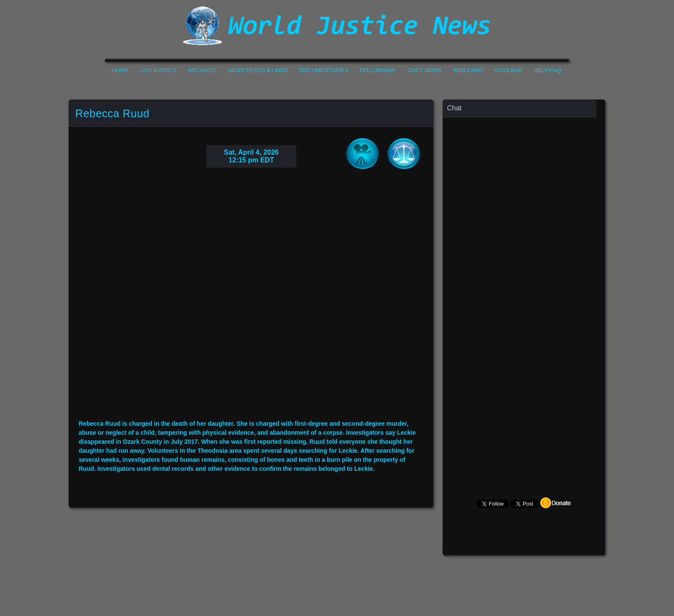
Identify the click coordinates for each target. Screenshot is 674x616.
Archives (202, 70)
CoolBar (509, 70)
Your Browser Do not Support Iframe (251, 300)
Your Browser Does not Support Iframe (524, 286)
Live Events (158, 70)
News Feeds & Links (258, 70)
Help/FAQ (548, 70)
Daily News (424, 70)
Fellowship (378, 70)
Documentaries (324, 70)
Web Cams (468, 70)
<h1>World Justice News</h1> (337, 26)
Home (120, 70)
